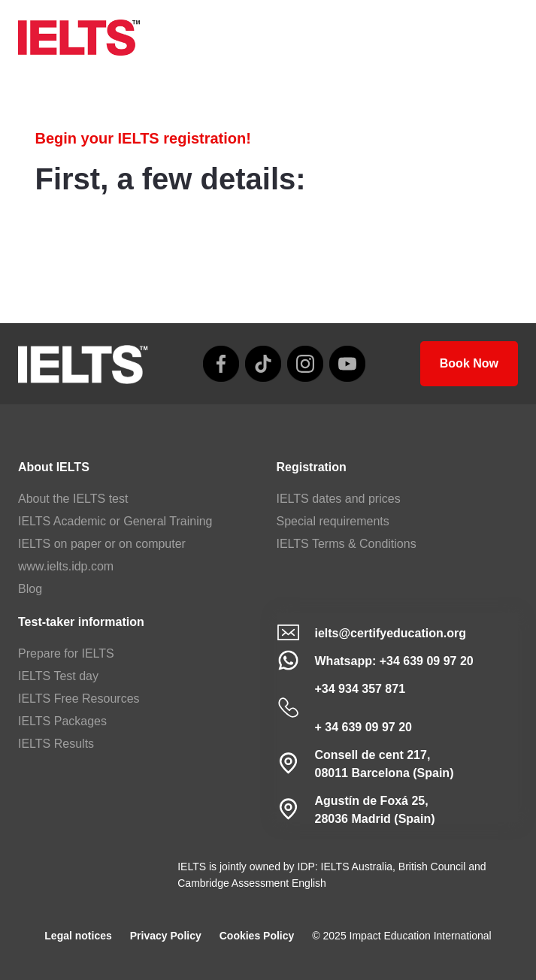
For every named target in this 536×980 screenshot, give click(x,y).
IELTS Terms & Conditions (347, 544)
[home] (79, 38)
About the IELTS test (73, 499)
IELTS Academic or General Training (115, 521)
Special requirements (333, 521)
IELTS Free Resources (79, 699)
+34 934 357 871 (360, 689)
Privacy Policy (166, 936)
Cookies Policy (257, 936)
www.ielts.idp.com (66, 566)
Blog (30, 589)
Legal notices (78, 936)
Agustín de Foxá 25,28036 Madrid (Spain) (375, 810)
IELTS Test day (58, 676)
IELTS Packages (62, 721)
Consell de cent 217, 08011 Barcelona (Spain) (385, 764)
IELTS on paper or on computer (102, 544)
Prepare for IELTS (66, 653)
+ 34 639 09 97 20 (363, 727)
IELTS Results (56, 744)
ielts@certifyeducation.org (391, 633)
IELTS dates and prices (339, 499)
